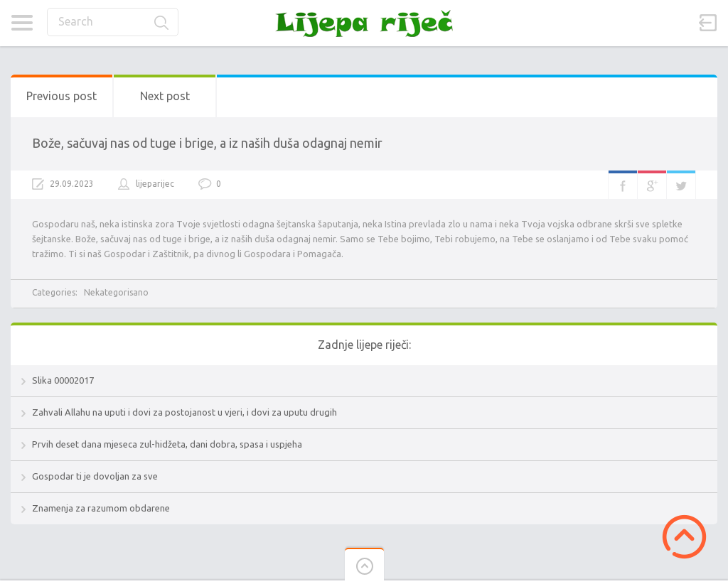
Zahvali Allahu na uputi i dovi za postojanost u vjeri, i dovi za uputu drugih (184, 412)
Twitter (681, 185)
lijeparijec (155, 184)
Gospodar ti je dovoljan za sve (95, 476)
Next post (165, 96)
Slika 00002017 (63, 380)
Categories (22, 23)
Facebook (623, 185)
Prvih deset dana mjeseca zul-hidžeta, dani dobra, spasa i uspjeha (167, 444)
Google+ (652, 185)
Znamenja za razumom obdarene (101, 508)
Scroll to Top (684, 537)
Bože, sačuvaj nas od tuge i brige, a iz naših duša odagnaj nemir (207, 143)
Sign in (708, 23)
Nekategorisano (116, 292)
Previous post (61, 96)
